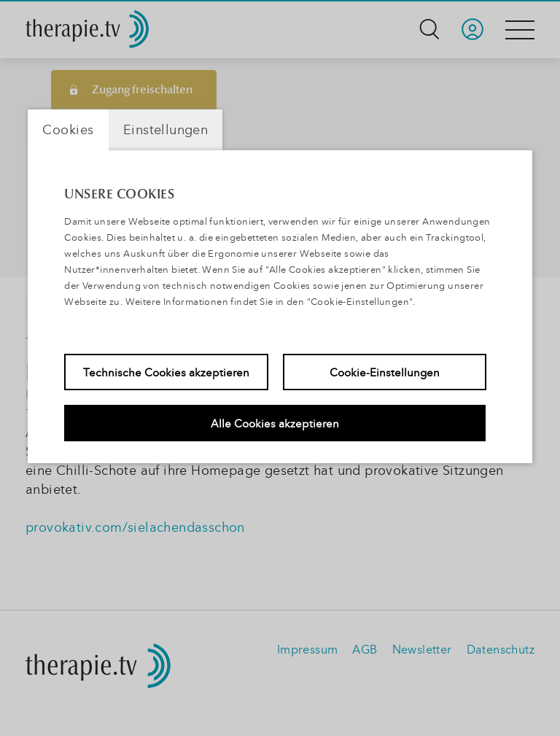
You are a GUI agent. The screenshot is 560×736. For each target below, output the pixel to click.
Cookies (68, 129)
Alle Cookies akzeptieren (275, 423)
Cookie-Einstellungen (385, 372)
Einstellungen (166, 129)
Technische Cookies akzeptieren (166, 372)
